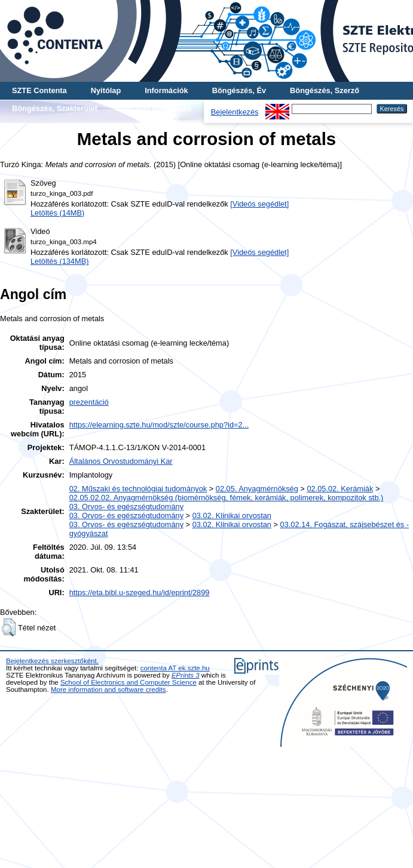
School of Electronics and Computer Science (129, 682)
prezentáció (89, 402)
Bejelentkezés (235, 112)
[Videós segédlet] (259, 204)
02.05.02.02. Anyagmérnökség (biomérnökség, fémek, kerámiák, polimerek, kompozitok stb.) (227, 498)
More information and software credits (108, 690)
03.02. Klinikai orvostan (232, 515)
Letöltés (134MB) (59, 261)
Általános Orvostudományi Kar (121, 461)
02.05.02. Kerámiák (340, 489)
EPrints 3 (186, 675)
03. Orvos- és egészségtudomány (126, 507)
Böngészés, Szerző (325, 90)
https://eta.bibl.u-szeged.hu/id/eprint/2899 (140, 592)
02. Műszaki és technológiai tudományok (138, 489)
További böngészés (157, 108)
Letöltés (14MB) (57, 213)
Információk (166, 90)
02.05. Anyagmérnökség (257, 489)
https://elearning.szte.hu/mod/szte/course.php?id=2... (159, 425)
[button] (9, 627)
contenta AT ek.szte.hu (175, 668)
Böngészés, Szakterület (55, 108)
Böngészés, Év (239, 90)
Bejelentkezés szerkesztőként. (52, 661)
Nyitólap (106, 90)
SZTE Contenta (39, 90)
